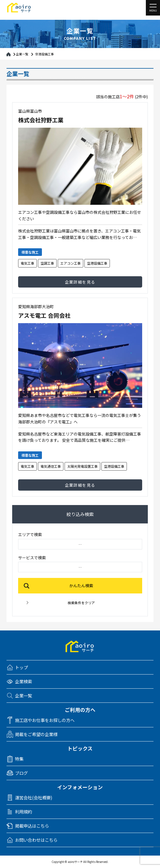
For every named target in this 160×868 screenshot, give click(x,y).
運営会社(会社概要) (34, 798)
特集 (19, 759)
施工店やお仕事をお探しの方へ (45, 720)
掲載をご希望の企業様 (36, 734)
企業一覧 (22, 54)
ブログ (21, 773)
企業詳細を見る (80, 282)
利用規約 (24, 812)
